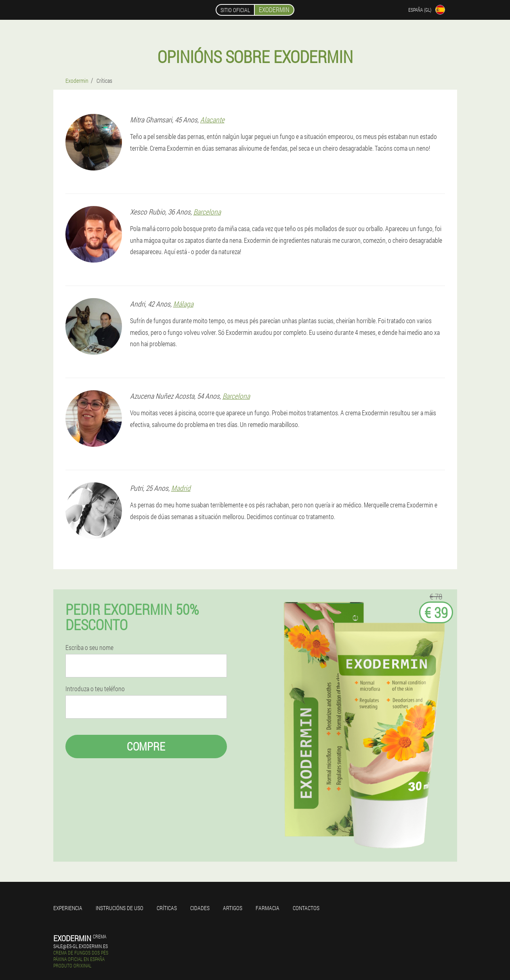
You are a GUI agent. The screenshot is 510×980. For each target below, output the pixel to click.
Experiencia (68, 908)
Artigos (233, 908)
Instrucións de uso (120, 908)
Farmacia (268, 908)
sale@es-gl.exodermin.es (81, 946)
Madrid (181, 488)
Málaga (183, 304)
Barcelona (207, 212)
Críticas (167, 908)
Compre (146, 746)
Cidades (200, 908)
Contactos (306, 908)
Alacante (212, 120)
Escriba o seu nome (89, 648)
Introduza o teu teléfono (95, 689)
